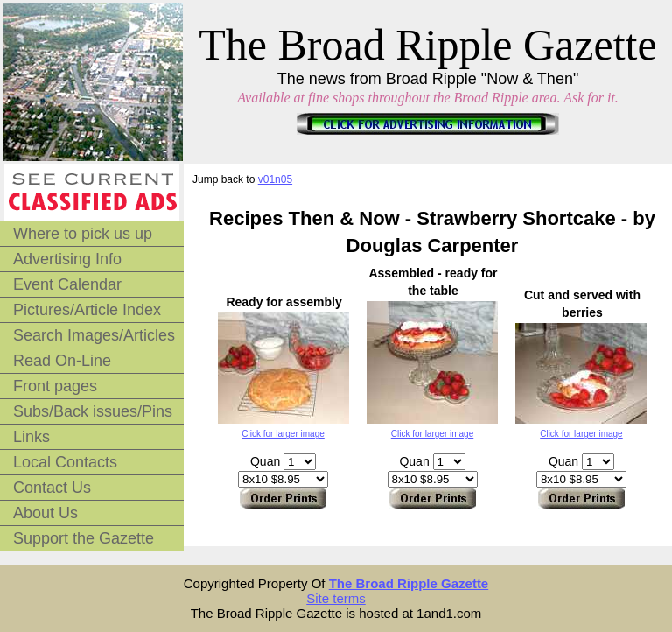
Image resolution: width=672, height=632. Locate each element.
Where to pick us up (83, 234)
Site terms (336, 598)
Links (31, 437)
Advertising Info (67, 259)
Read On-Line (62, 361)
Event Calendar (67, 284)
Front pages (55, 386)
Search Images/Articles (94, 335)
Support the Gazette (84, 538)
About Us (45, 513)
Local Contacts (65, 462)
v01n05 (275, 179)
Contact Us (52, 488)
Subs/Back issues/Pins (93, 411)
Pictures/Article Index (87, 310)
